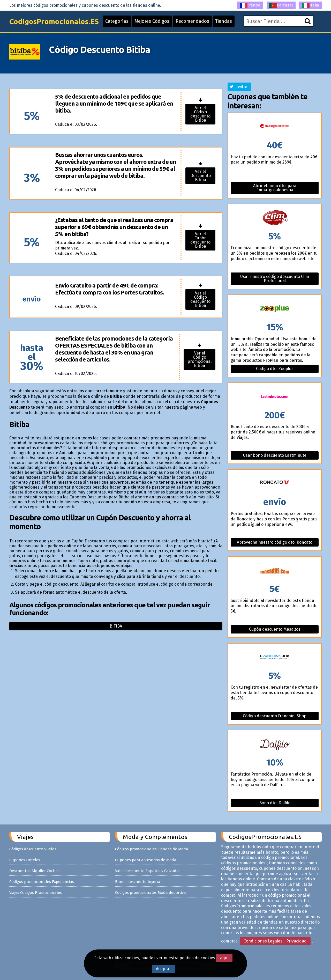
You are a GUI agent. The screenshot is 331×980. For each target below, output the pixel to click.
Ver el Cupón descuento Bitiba (200, 240)
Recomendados (192, 21)
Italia (310, 5)
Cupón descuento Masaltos (275, 629)
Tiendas (224, 21)
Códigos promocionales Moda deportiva (151, 893)
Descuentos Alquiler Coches (34, 871)
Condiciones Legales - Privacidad (275, 941)
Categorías (117, 21)
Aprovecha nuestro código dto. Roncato (275, 542)
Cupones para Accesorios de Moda (146, 860)
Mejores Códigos (152, 21)
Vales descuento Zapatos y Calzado (147, 871)
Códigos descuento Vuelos (33, 849)
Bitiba (116, 626)
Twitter (239, 87)
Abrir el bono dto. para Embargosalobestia (275, 188)
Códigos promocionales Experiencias (42, 882)
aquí (224, 958)
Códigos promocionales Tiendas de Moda (152, 849)
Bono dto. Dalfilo (275, 803)
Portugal (281, 5)
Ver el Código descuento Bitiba (200, 114)
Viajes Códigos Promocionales (36, 893)
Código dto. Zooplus (275, 369)
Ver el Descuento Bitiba (201, 176)
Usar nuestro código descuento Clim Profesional (275, 279)
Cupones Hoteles (25, 860)
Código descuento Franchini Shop (275, 716)
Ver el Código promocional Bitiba (200, 359)
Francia (250, 5)
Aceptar (163, 969)
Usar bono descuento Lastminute (275, 455)
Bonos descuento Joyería (138, 882)
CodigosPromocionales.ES (54, 21)
